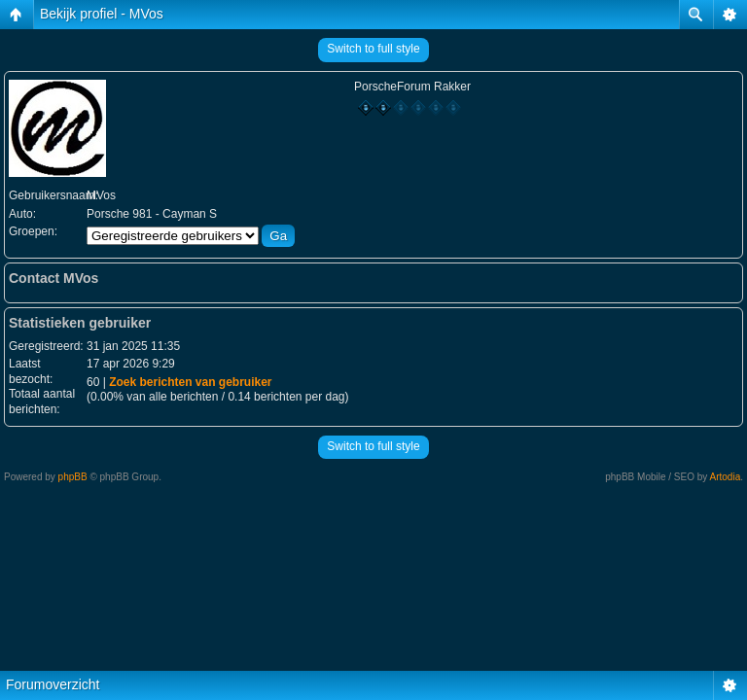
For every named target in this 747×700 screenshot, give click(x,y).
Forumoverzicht (53, 684)
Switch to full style (373, 49)
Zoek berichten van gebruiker (190, 382)
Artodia (726, 477)
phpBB (73, 477)
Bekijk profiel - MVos (102, 14)
